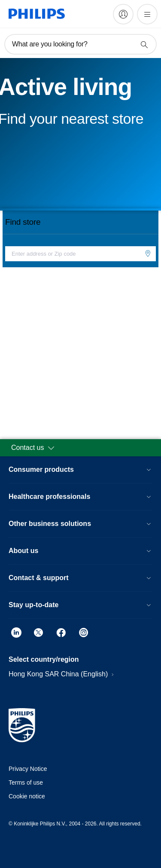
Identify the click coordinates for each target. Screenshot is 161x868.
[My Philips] (123, 14)
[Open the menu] (147, 14)
